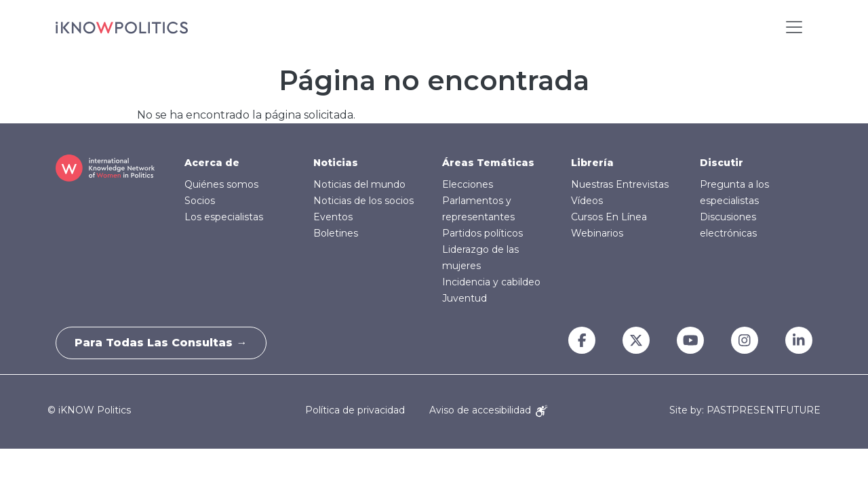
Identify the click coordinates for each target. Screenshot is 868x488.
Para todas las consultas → (163, 343)
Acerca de (212, 163)
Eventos (333, 217)
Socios (200, 201)
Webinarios (597, 233)
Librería (592, 163)
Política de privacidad (355, 410)
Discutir (722, 163)
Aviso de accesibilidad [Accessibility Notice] (488, 410)
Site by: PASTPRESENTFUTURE (745, 410)
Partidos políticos (482, 233)
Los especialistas (224, 217)
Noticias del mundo (359, 184)
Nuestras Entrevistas (620, 184)
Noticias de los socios (363, 201)
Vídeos (587, 201)
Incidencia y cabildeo (491, 282)
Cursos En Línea (609, 217)
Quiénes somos (221, 184)
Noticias (336, 163)
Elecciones (468, 184)
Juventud (465, 298)
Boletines (336, 233)
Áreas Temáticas (488, 163)
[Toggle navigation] (794, 27)
